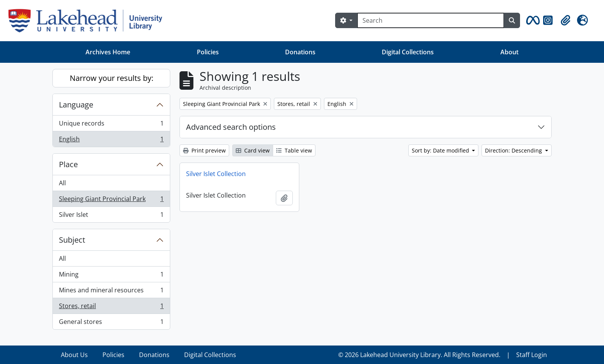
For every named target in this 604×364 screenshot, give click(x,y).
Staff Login (532, 355)
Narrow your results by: (112, 78)
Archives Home (108, 52)
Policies (208, 52)
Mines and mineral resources (111, 292)
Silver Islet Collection (216, 174)
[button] (532, 20)
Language (76, 105)
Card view (253, 150)
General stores (111, 323)
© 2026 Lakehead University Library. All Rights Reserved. (419, 355)
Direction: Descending (514, 150)
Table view (294, 150)
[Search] (431, 20)
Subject (72, 240)
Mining (111, 276)
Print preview (204, 150)
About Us (74, 355)
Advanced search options (231, 127)
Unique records (111, 125)
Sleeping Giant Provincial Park (111, 200)
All (62, 183)
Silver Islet (111, 216)
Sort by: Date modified (441, 150)
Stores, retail (111, 308)
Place (68, 164)
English (111, 141)
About (509, 52)
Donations (300, 52)
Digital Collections (408, 52)
